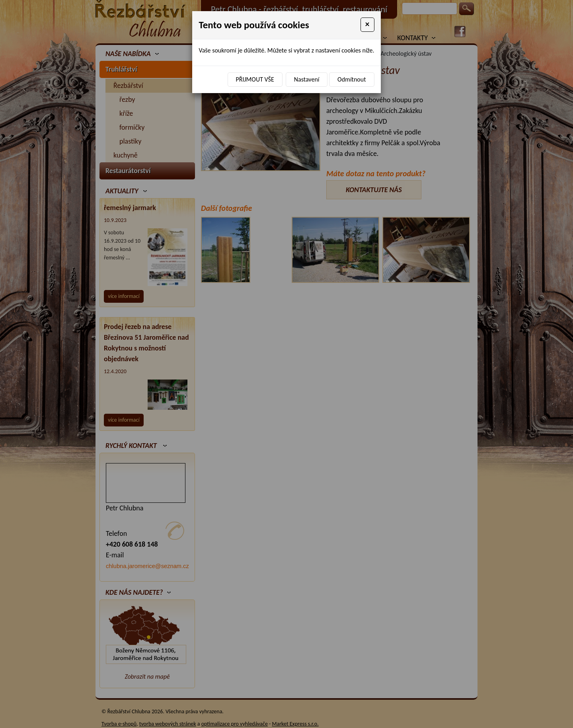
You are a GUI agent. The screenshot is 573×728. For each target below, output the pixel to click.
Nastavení (307, 79)
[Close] (367, 25)
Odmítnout (352, 79)
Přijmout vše (255, 79)
